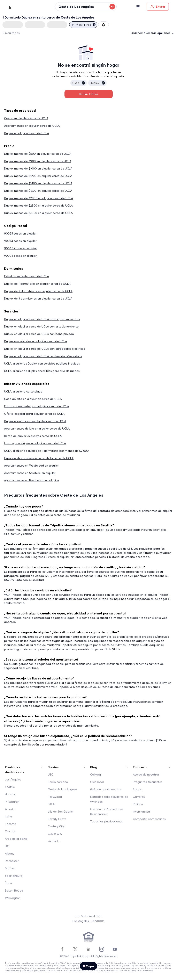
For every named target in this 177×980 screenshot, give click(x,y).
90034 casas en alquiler (20, 241)
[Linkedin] (88, 949)
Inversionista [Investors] (141, 812)
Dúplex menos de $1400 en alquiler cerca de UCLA (38, 183)
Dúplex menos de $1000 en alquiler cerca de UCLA (38, 168)
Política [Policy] (138, 804)
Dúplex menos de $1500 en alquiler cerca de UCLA (38, 191)
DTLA (51, 804)
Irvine (8, 816)
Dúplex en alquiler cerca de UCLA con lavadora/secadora (43, 356)
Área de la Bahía (16, 839)
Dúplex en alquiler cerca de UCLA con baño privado (39, 334)
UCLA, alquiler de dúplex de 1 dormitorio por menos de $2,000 (46, 451)
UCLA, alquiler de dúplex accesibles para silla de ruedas (42, 371)
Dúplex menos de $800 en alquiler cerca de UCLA (38, 154)
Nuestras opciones (159, 33)
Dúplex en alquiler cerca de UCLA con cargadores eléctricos (45, 349)
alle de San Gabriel (60, 812)
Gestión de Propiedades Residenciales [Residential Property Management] (107, 812)
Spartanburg (14, 876)
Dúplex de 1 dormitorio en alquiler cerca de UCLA (37, 284)
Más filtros (83, 25)
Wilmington (13, 898)
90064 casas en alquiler (21, 248)
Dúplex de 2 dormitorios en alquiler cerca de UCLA (38, 291)
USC (51, 774)
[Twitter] (75, 949)
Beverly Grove (57, 819)
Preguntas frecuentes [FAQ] (148, 782)
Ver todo (54, 841)
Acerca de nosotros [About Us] (146, 774)
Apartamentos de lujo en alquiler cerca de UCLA (37, 428)
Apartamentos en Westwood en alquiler (31, 466)
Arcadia (10, 809)
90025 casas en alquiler (20, 233)
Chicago (11, 831)
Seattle (10, 787)
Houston (11, 794)
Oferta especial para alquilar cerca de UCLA (34, 414)
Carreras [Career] (139, 797)
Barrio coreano (58, 782)
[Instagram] (102, 949)
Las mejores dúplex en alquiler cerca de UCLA (35, 443)
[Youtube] (115, 949)
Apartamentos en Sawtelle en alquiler (30, 473)
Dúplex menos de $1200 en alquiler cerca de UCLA (38, 176)
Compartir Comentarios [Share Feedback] (149, 819)
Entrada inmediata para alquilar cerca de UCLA (37, 406)
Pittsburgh (12, 802)
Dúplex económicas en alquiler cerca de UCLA (35, 421)
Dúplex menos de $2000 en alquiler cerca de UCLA (39, 198)
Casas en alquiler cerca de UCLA (26, 118)
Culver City (55, 834)
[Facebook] (62, 949)
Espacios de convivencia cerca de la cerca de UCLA (39, 458)
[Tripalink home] (10, 6)
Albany (10, 853)
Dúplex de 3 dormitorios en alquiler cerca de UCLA (38, 298)
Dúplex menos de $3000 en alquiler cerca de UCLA (38, 213)
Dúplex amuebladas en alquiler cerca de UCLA (36, 341)
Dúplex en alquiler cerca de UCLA (26, 133)
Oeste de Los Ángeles (63, 789)
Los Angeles (13, 779)
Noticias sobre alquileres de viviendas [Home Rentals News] (109, 799)
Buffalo (10, 868)
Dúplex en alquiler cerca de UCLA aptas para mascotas (42, 319)
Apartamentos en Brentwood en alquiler (32, 480)
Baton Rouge (14, 891)
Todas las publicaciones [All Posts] (106, 821)
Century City (56, 826)
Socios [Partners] (137, 789)
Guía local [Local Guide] (97, 782)
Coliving (95, 774)
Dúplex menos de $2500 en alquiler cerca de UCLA (38, 206)
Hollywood (55, 797)
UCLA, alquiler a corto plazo (23, 391)
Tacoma (11, 824)
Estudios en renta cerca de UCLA (26, 276)
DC (7, 846)
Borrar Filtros (89, 94)
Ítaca (8, 883)
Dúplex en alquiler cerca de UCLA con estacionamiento (41, 326)
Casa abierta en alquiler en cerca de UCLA (33, 399)
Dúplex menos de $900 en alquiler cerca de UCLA (38, 161)
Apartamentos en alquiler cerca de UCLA (32, 126)
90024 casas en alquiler (20, 256)
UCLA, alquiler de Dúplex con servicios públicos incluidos (42, 363)
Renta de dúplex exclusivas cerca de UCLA (33, 436)
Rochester (12, 861)
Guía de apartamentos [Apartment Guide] (106, 789)
